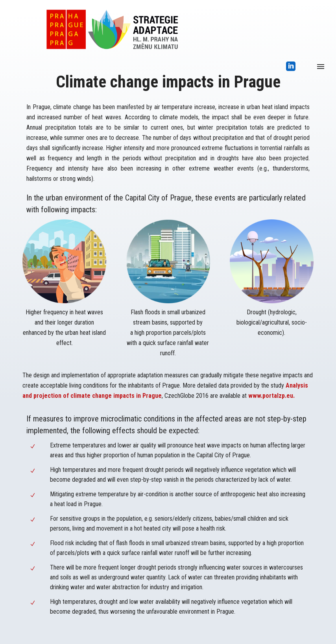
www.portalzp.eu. (271, 396)
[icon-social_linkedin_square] (291, 67)
